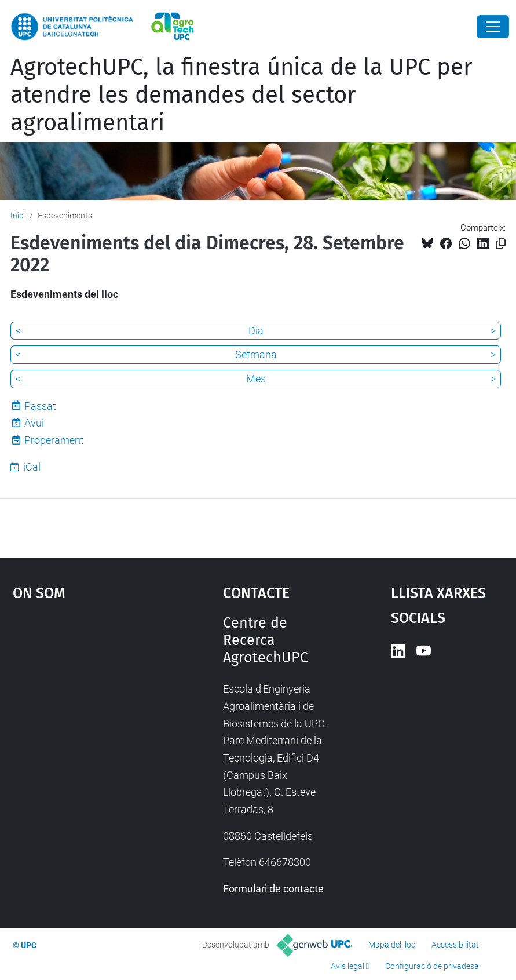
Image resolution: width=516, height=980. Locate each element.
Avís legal (347, 966)
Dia (256, 331)
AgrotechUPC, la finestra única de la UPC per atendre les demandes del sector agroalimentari (241, 95)
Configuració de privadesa (432, 966)
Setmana (256, 354)
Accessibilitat (455, 945)
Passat (40, 406)
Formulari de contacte (273, 889)
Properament (54, 440)
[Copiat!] (501, 244)
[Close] (493, 27)
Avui (34, 423)
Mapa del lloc (392, 945)
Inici (18, 216)
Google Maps (90, 701)
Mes (256, 379)
